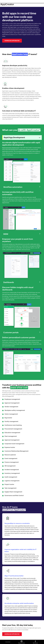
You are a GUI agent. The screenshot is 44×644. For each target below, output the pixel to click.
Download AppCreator (12, 41)
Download (8, 642)
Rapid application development (11, 148)
